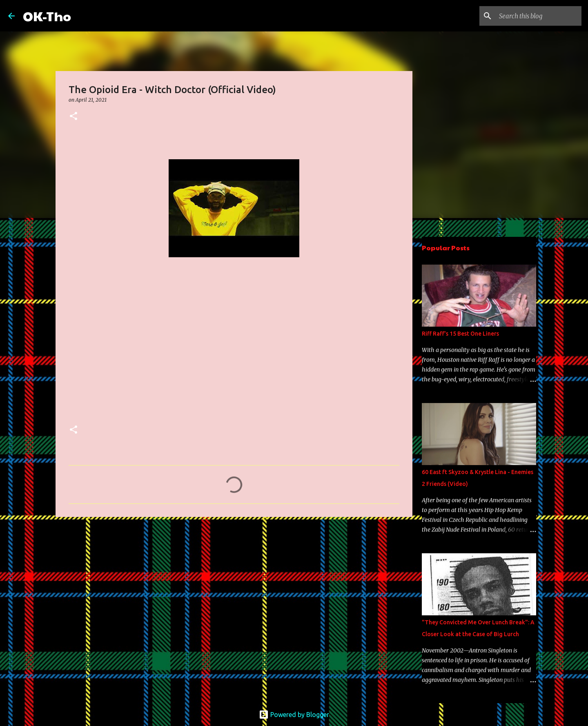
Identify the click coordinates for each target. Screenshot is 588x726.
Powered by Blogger (294, 715)
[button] (73, 117)
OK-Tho (47, 16)
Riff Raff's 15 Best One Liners (460, 334)
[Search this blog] (539, 16)
